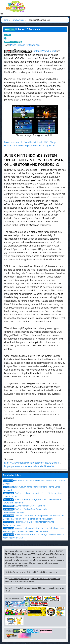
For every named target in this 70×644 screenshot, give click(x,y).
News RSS (56, 579)
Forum (43, 588)
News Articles (18, 20)
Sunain (8, 35)
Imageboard (53, 588)
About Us (13, 579)
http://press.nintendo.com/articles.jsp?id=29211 (29, 466)
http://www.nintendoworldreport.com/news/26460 (32, 463)
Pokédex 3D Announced (28, 29)
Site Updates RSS (13, 581)
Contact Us (24, 579)
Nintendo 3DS (33, 45)
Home (5, 20)
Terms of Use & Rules (40, 579)
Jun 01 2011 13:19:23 (13, 42)
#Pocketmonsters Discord (27, 588)
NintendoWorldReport (44, 51)
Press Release (18, 45)
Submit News (28, 581)
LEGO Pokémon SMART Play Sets (30, 506)
